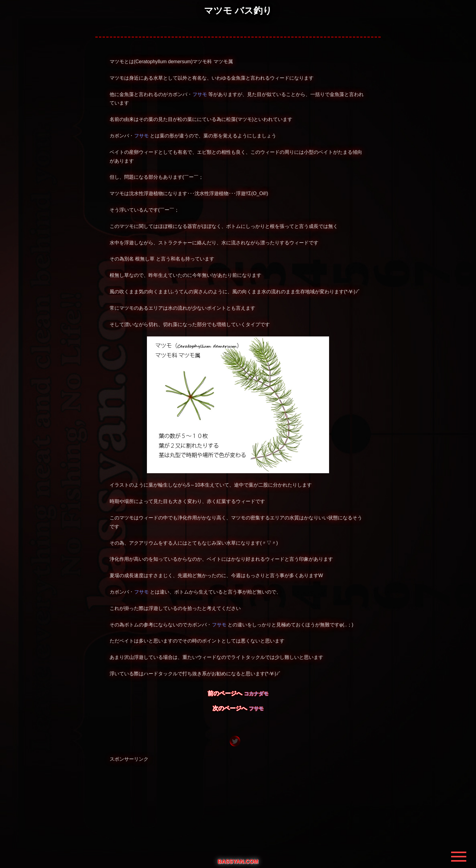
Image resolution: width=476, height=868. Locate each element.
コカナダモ (256, 694)
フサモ (200, 94)
